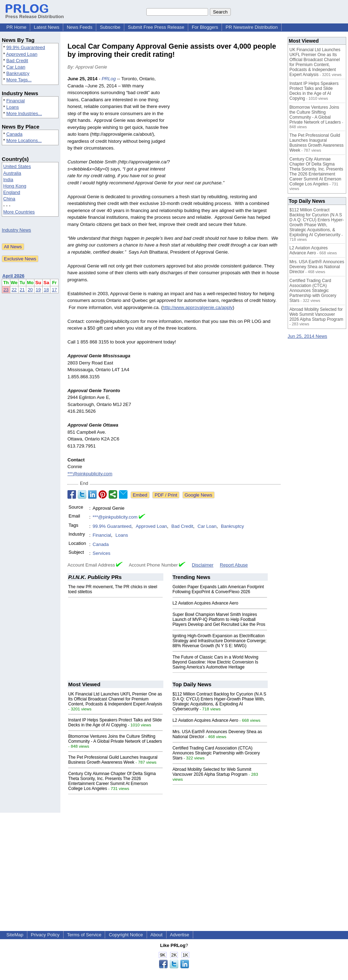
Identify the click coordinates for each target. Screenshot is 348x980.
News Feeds (80, 27)
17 (54, 290)
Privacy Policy (45, 935)
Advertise (180, 935)
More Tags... (19, 80)
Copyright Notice (126, 935)
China (9, 199)
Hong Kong (15, 186)
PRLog (109, 79)
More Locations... (24, 140)
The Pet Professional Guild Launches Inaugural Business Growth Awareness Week (113, 760)
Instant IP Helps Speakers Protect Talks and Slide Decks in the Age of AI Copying (115, 722)
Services (102, 553)
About (157, 935)
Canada (15, 134)
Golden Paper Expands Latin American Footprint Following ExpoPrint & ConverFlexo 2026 (218, 589)
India (8, 180)
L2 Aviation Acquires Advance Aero (205, 603)
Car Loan (16, 67)
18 (46, 290)
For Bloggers (205, 27)
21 (22, 290)
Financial (16, 101)
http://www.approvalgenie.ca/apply (198, 307)
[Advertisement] (227, 128)
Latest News (47, 27)
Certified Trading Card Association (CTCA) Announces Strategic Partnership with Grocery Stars (216, 753)
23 (6, 290)
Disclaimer (203, 565)
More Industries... (24, 113)
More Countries (19, 212)
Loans (13, 107)
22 (14, 290)
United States (17, 166)
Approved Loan (22, 54)
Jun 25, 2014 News (307, 336)
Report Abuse (234, 565)
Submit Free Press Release (156, 27)
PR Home (16, 27)
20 (30, 290)
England (12, 192)
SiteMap (15, 935)
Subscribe (110, 27)
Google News (199, 495)
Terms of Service (84, 935)
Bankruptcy (18, 73)
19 (38, 290)
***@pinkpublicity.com (90, 474)
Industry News (16, 230)
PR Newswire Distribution (252, 27)
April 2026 (13, 276)
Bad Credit (17, 61)
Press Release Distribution (35, 14)
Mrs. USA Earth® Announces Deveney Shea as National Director (317, 267)
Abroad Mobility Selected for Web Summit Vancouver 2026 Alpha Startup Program (212, 772)
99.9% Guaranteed (26, 47)
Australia (12, 173)
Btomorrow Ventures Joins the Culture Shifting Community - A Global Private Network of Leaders (115, 739)
